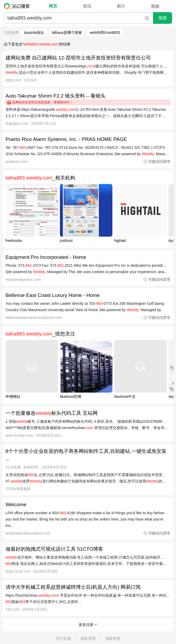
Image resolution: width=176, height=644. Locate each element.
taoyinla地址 (34, 33)
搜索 (163, 18)
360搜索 (18, 6)
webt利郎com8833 (105, 33)
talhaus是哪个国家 (67, 33)
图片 (121, 6)
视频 (155, 6)
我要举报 (113, 638)
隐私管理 (88, 638)
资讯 (87, 6)
